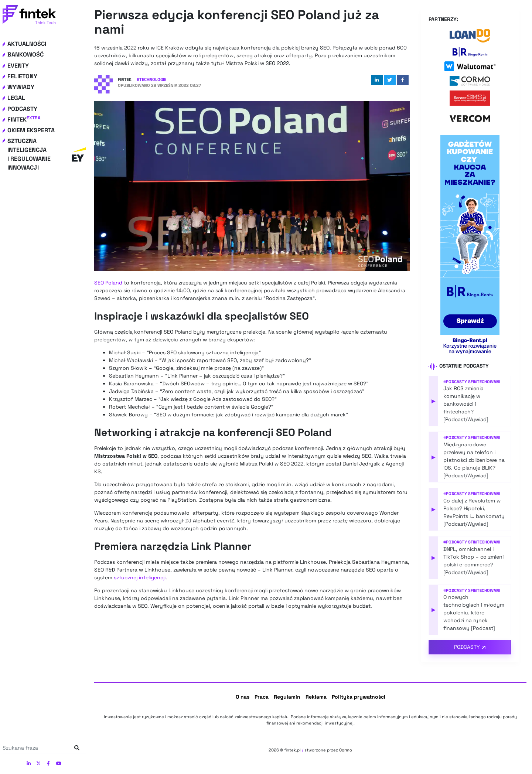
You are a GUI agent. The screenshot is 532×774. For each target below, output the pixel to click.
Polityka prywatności (359, 697)
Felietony (22, 76)
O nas (243, 697)
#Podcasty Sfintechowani (472, 382)
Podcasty (22, 109)
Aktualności (27, 44)
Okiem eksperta (31, 130)
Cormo (346, 750)
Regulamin (287, 697)
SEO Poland (108, 283)
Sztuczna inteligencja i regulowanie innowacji (47, 154)
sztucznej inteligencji (140, 577)
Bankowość (25, 54)
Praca (262, 697)
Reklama (316, 697)
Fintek (24, 120)
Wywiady (21, 87)
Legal (16, 98)
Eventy (18, 66)
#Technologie (151, 79)
